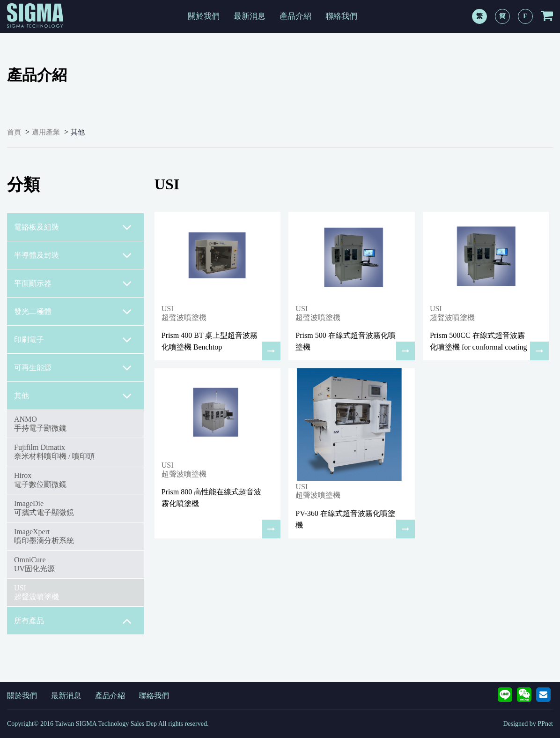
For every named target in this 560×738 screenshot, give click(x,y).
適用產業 (46, 132)
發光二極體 (73, 312)
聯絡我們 (341, 16)
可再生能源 (73, 368)
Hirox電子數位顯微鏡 (40, 480)
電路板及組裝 (73, 227)
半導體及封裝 (73, 255)
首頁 (14, 132)
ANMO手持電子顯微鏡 (40, 423)
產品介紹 (295, 16)
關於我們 (204, 16)
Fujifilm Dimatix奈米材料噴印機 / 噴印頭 (54, 451)
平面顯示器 (73, 283)
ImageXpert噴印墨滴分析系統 (44, 536)
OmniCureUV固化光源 (34, 564)
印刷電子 (73, 340)
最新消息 (250, 16)
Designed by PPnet (528, 724)
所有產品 (73, 621)
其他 (78, 132)
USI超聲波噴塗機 (37, 592)
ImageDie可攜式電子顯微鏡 (44, 508)
